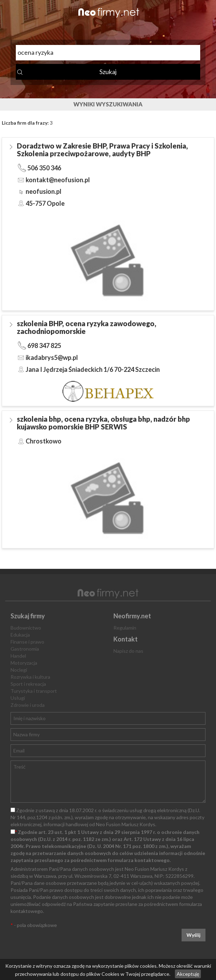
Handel (18, 656)
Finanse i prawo (27, 642)
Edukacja (20, 635)
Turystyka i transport (34, 691)
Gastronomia (25, 649)
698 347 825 (44, 346)
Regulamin (125, 628)
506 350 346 (44, 168)
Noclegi (19, 670)
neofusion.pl (44, 191)
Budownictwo (26, 628)
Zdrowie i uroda (28, 705)
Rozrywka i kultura (30, 677)
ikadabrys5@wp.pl (52, 357)
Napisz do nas (128, 651)
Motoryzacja (24, 663)
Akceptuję (188, 974)
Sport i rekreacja (28, 684)
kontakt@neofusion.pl (58, 180)
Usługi (18, 698)
